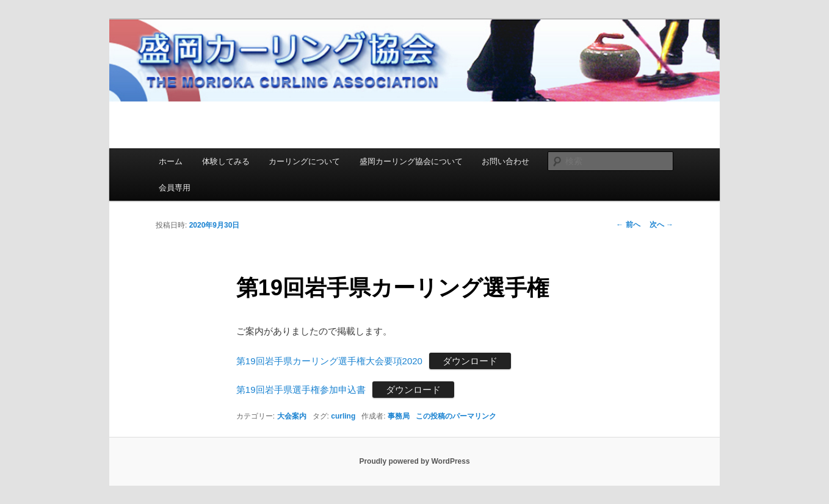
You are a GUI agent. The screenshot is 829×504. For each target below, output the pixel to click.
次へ (661, 225)
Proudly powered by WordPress (414, 461)
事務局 (399, 416)
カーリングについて (304, 161)
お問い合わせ (505, 161)
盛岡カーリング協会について (411, 161)
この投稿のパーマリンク (456, 416)
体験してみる (226, 161)
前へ (628, 225)
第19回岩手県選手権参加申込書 (301, 390)
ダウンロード (470, 361)
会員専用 (175, 188)
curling (343, 416)
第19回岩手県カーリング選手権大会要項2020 (329, 361)
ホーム (171, 161)
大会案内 (292, 416)
